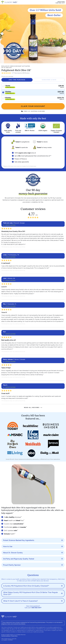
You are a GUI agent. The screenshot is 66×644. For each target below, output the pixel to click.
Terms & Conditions (6, 636)
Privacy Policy (14, 636)
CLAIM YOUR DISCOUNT (33, 106)
